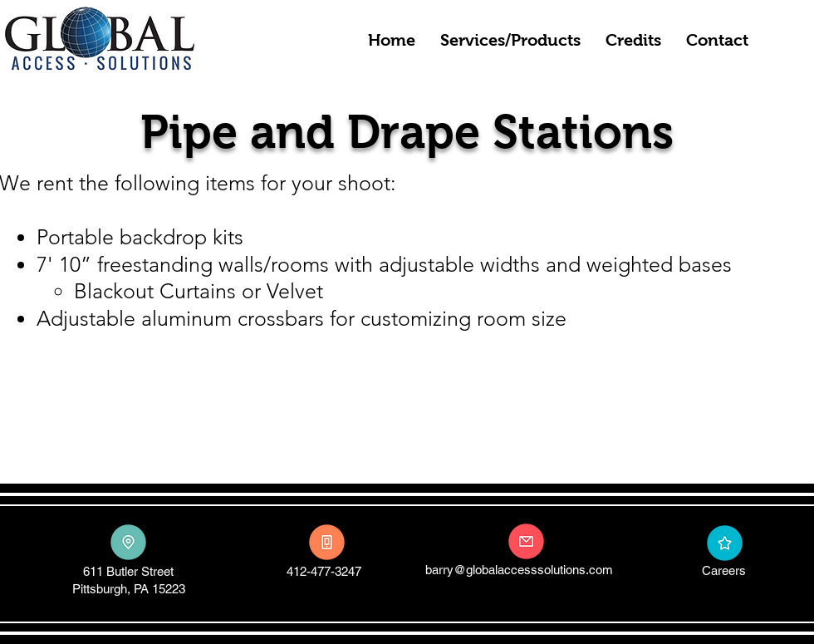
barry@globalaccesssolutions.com (519, 570)
